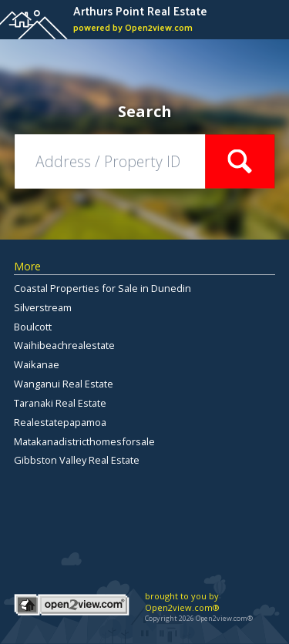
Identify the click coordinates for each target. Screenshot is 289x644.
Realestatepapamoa (60, 422)
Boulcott (33, 327)
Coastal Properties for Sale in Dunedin (102, 288)
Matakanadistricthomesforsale (84, 441)
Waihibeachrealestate (64, 345)
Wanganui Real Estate (64, 384)
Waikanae (37, 364)
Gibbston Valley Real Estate (77, 460)
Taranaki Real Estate (60, 403)
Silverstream (43, 307)
